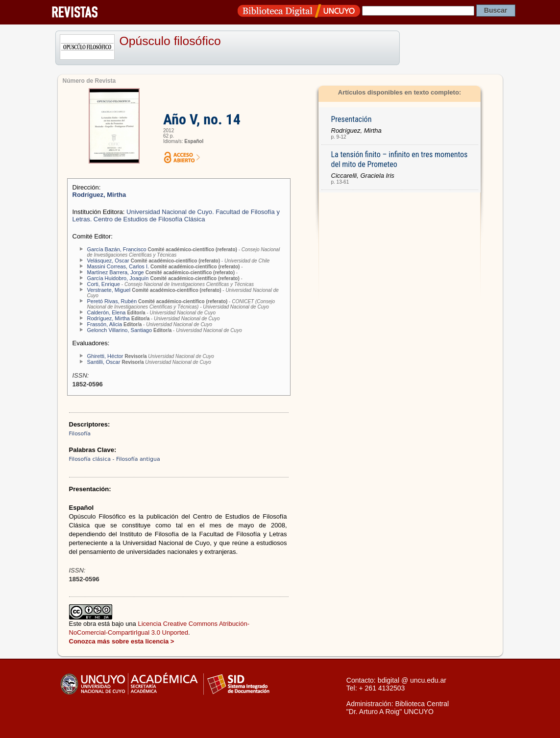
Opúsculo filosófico (170, 41)
